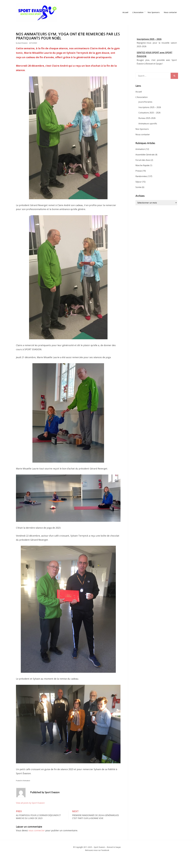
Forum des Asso (143, 171)
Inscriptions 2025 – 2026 (149, 50)
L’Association (139, 17)
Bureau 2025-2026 (147, 129)
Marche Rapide (142, 176)
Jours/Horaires (145, 112)
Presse (139, 181)
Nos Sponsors (155, 17)
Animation (26, 791)
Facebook (105, 861)
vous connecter (37, 841)
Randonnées (141, 187)
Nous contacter (171, 17)
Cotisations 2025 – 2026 (149, 123)
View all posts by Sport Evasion (30, 813)
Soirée (138, 198)
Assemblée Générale (145, 165)
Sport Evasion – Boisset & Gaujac (107, 858)
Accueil (126, 17)
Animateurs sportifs (148, 134)
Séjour (139, 192)
